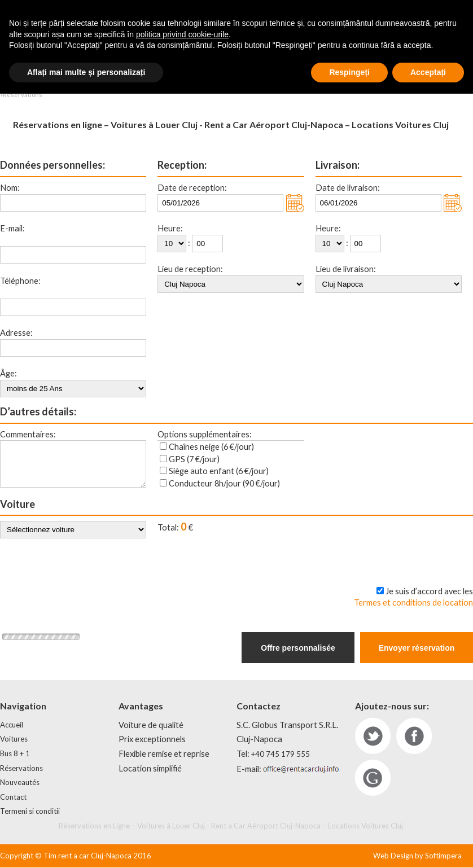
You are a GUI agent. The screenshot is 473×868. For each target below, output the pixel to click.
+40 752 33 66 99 (270, 19)
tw (373, 737)
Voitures (14, 739)
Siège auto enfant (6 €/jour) (219, 471)
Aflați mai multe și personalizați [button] (86, 846)
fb (414, 737)
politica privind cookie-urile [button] (182, 808)
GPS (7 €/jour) (194, 459)
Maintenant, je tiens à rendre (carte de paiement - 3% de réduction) (340, 567)
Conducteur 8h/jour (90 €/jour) (224, 483)
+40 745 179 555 (281, 755)
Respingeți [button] (349, 846)
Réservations (21, 769)
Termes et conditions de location (413, 603)
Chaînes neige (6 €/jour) (211, 447)
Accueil (12, 725)
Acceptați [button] (428, 846)
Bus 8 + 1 (15, 754)
